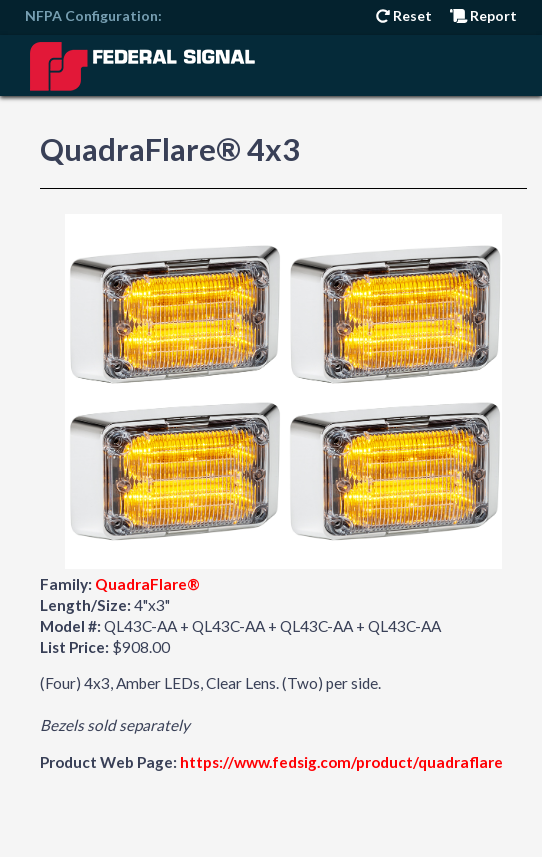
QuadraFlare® (147, 584)
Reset (404, 15)
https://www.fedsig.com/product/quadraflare (341, 762)
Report (484, 15)
